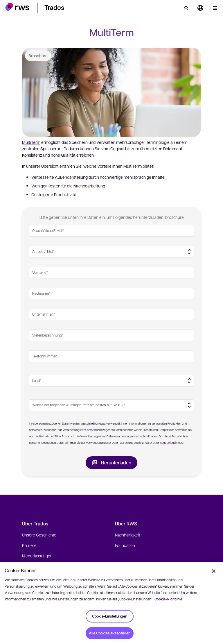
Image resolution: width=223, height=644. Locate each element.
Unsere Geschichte (39, 535)
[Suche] (186, 8)
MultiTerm (31, 142)
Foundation (125, 545)
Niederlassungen (37, 556)
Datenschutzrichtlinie (166, 442)
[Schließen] (214, 571)
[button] (17, 7)
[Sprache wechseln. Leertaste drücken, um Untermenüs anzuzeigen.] (200, 8)
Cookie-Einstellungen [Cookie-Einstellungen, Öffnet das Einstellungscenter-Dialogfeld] (110, 616)
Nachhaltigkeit (127, 535)
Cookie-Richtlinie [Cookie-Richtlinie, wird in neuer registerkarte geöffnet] (168, 599)
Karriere (29, 545)
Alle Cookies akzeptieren (110, 633)
